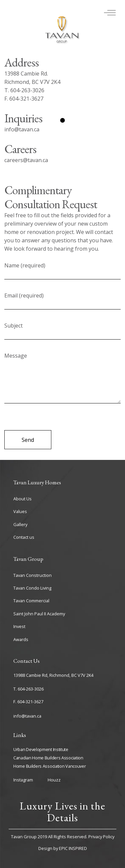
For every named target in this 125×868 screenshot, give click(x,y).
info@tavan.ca (27, 716)
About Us (22, 499)
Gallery (20, 524)
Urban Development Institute (41, 749)
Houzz (54, 780)
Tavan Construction (32, 575)
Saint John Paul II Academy (39, 614)
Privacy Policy (101, 837)
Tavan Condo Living (32, 588)
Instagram (23, 780)
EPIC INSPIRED (73, 848)
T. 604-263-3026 (28, 689)
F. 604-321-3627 (28, 702)
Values (20, 511)
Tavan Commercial (31, 601)
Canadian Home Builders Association (48, 758)
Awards (21, 639)
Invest (19, 626)
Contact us (24, 537)
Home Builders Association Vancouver (50, 766)
